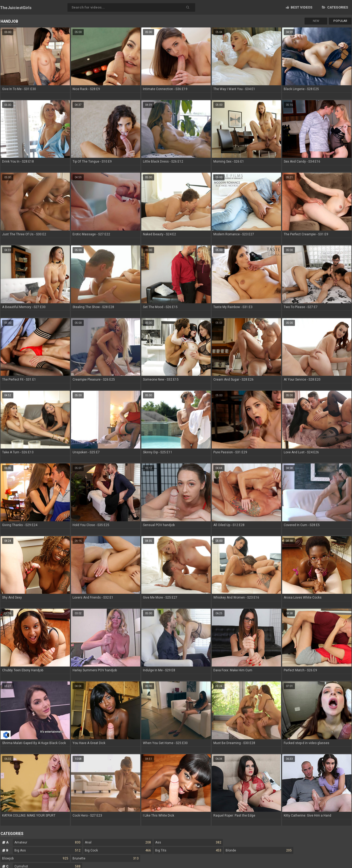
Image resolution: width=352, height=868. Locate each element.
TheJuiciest (16, 8)
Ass (188, 842)
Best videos (299, 7)
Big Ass (47, 850)
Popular (340, 21)
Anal (118, 842)
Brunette (106, 858)
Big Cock (118, 850)
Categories (335, 7)
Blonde (259, 850)
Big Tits (188, 850)
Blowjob (35, 858)
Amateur (47, 842)
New (316, 21)
